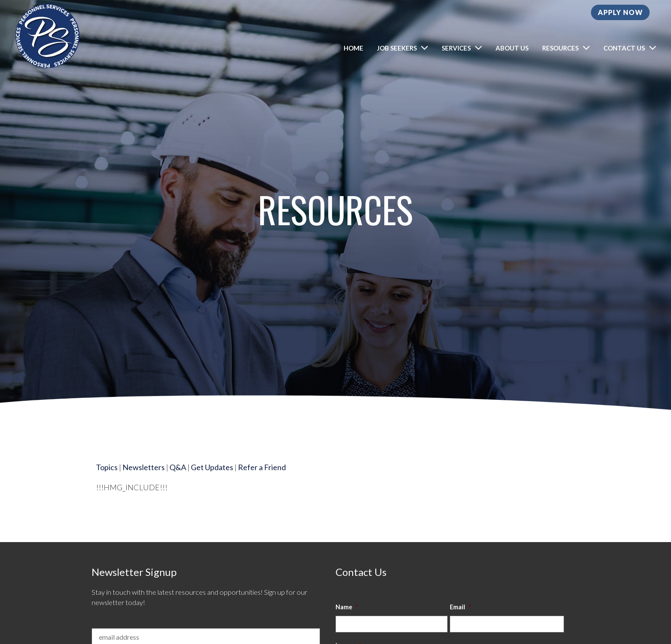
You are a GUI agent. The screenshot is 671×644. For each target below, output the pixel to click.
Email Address (116, 623)
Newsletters (144, 478)
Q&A (178, 478)
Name (347, 607)
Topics (107, 478)
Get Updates (212, 478)
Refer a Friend (262, 478)
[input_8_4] (507, 624)
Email (460, 607)
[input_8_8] (392, 624)
